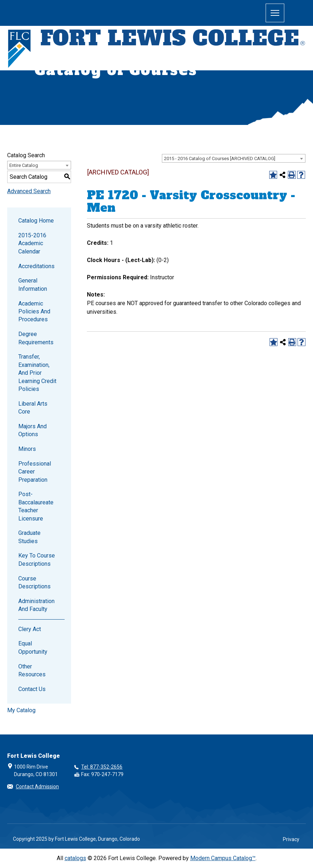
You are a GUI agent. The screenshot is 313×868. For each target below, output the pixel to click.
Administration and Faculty (36, 605)
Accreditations (36, 266)
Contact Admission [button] (37, 787)
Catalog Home (36, 221)
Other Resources (32, 670)
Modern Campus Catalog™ (223, 858)
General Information (33, 284)
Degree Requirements (36, 338)
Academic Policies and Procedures (34, 312)
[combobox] (234, 158)
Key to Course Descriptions (37, 559)
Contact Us (32, 689)
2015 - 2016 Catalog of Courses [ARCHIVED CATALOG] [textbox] (220, 158)
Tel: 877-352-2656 (102, 767)
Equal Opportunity (33, 647)
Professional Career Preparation (35, 472)
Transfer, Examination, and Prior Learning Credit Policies (37, 373)
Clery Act (30, 629)
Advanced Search (29, 191)
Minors (27, 449)
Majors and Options (32, 430)
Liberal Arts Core (33, 408)
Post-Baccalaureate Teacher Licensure (36, 506)
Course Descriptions (34, 582)
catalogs (75, 858)
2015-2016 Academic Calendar (32, 243)
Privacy (291, 839)
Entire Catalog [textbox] (24, 165)
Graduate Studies (29, 537)
